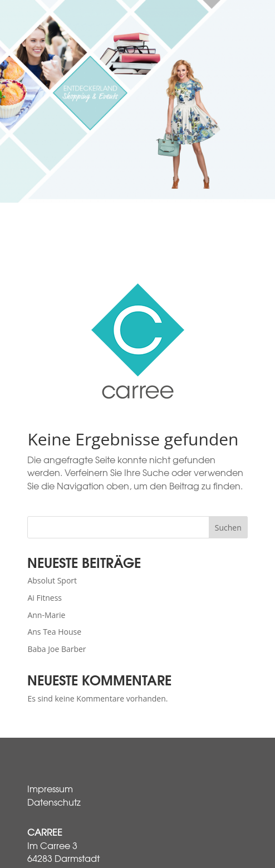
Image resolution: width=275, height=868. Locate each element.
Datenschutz (54, 802)
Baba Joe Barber (57, 649)
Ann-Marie (46, 615)
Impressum (50, 788)
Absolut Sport (52, 580)
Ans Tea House (54, 632)
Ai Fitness (45, 598)
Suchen (228, 528)
